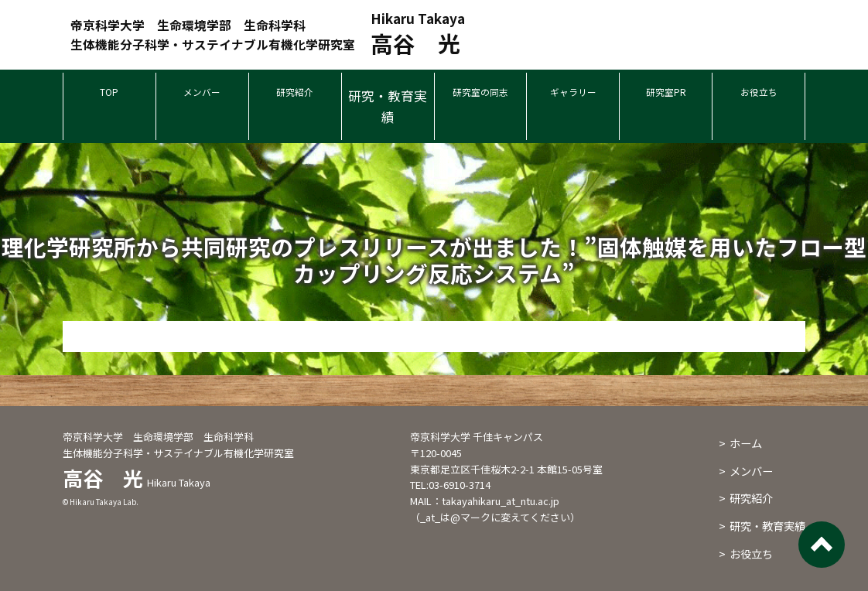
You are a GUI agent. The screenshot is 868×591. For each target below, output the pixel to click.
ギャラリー (573, 96)
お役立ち (759, 96)
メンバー (202, 96)
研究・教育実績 (388, 106)
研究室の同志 (480, 96)
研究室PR (666, 96)
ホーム (746, 443)
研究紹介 (295, 96)
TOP (109, 96)
